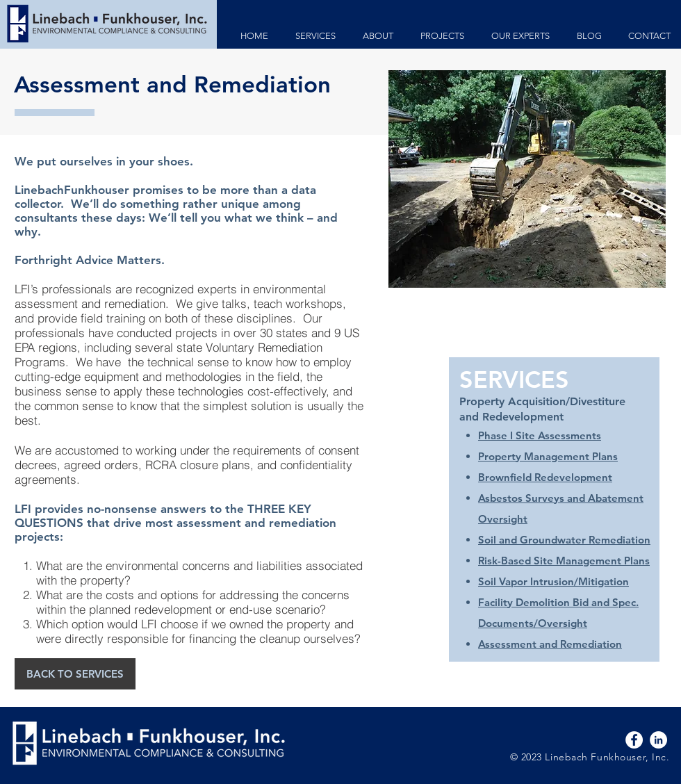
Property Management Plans (548, 456)
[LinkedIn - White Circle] (658, 740)
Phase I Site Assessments (540, 435)
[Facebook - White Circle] (634, 740)
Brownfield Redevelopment (545, 477)
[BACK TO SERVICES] (75, 674)
